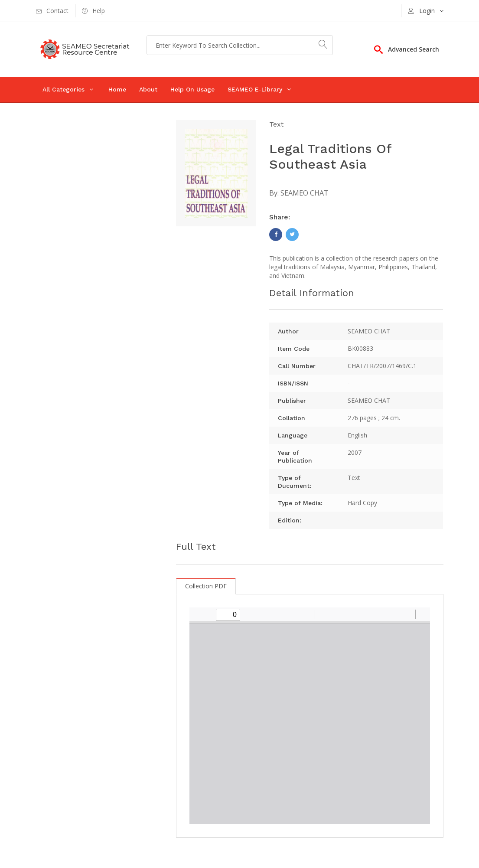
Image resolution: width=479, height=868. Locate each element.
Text (276, 124)
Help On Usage (192, 89)
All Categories (64, 89)
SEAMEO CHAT (305, 193)
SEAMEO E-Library (255, 89)
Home (117, 89)
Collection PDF (206, 586)
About (148, 89)
